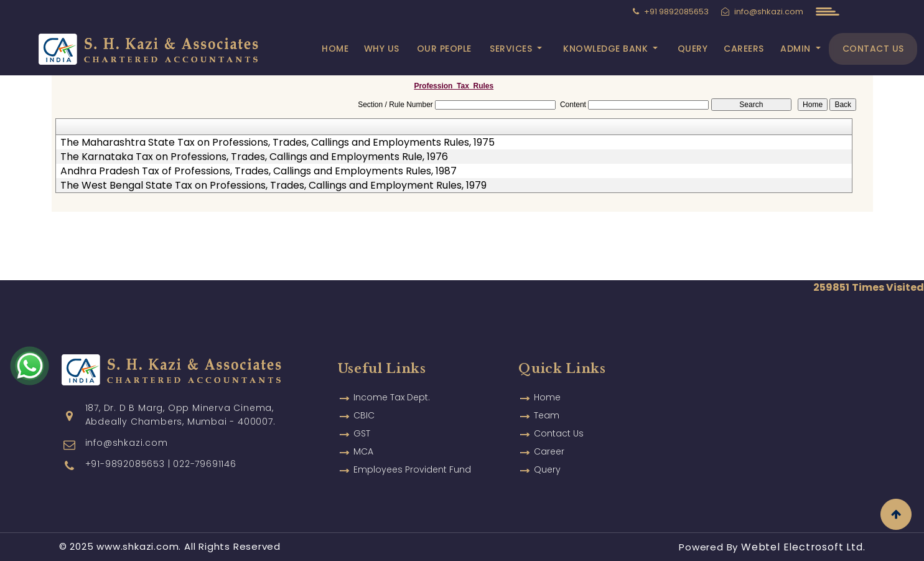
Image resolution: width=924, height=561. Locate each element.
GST (362, 433)
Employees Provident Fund (412, 469)
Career (549, 451)
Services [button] (512, 49)
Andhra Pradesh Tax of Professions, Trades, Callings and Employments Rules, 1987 (259, 171)
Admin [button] (797, 49)
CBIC (364, 415)
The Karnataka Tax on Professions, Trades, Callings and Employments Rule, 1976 (254, 157)
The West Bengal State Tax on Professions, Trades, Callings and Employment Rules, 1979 (273, 186)
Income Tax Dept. (392, 397)
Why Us (382, 49)
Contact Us (873, 49)
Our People (444, 49)
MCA (363, 451)
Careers (744, 49)
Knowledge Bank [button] (607, 49)
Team (547, 415)
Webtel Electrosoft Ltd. (803, 547)
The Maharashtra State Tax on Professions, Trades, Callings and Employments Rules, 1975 (278, 143)
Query (693, 49)
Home (335, 49)
